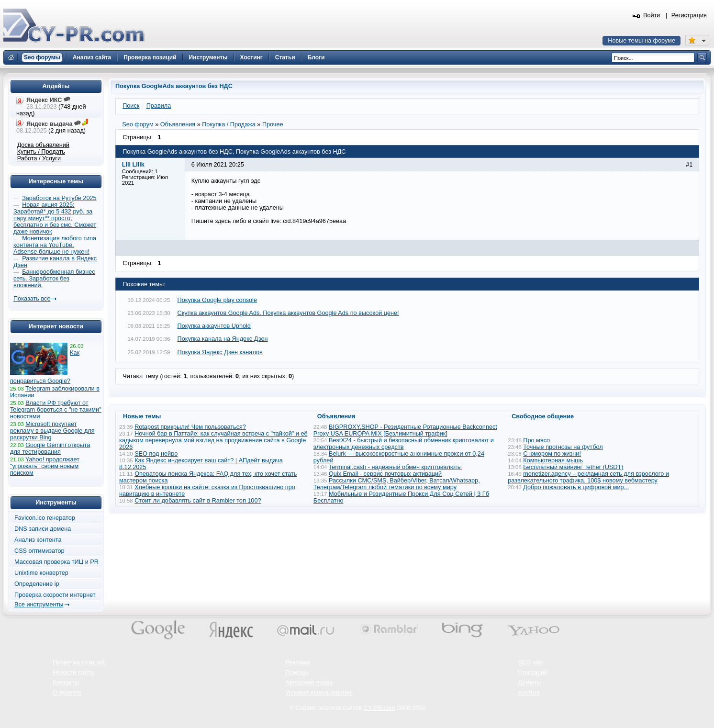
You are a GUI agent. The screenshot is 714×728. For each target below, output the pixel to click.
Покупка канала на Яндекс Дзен (223, 339)
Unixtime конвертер (41, 573)
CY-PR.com (379, 708)
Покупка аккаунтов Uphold (214, 326)
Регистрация (689, 15)
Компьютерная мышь (553, 460)
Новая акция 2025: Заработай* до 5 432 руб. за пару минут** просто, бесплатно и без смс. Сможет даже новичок (55, 218)
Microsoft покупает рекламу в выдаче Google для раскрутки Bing (52, 431)
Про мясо (536, 440)
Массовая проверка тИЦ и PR (56, 562)
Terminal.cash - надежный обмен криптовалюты (395, 467)
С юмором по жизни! (552, 454)
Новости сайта (73, 672)
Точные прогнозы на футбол (563, 447)
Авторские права (309, 683)
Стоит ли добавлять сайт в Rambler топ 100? (198, 501)
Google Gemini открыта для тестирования (50, 448)
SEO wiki (530, 662)
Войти (652, 15)
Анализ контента (38, 540)
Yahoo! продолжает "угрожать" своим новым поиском (45, 466)
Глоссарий (533, 672)
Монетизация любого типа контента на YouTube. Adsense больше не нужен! (55, 245)
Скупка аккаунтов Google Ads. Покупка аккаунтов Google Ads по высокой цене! (288, 313)
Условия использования (319, 693)
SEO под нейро (156, 454)
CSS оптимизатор (39, 551)
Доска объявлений (43, 145)
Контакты (66, 683)
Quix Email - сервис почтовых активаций (385, 474)
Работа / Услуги (39, 158)
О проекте (67, 693)
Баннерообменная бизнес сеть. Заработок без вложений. (54, 279)
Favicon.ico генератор (45, 518)
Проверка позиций (78, 662)
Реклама (297, 662)
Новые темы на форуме (641, 41)
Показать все (32, 299)
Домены (529, 683)
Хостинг (529, 693)
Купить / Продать (41, 152)
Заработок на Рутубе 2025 (59, 198)
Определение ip (37, 584)
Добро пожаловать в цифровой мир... (576, 487)
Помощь (297, 672)
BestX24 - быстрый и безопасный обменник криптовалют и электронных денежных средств (404, 444)
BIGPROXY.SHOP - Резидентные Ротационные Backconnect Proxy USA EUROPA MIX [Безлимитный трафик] (405, 430)
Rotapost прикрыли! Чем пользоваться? (190, 427)
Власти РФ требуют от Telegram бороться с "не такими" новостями (56, 410)
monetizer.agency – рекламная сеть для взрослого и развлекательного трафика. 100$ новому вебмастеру (588, 477)
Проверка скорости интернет (55, 595)
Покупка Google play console (217, 300)
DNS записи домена (43, 529)
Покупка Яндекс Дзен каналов (220, 352)
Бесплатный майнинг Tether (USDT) (573, 467)
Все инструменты (39, 605)
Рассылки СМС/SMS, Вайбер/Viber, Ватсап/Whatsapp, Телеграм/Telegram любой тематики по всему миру (397, 484)
